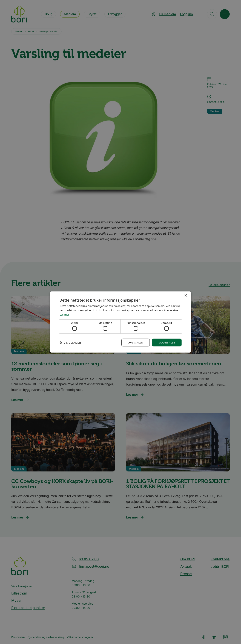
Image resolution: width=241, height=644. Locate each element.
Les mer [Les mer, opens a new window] (64, 314)
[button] (70, 343)
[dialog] (120, 322)
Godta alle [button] (167, 342)
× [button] (186, 295)
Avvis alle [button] (135, 342)
